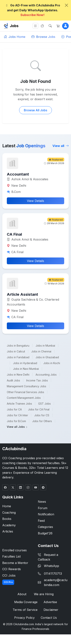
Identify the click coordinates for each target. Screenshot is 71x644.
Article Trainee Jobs (19, 404)
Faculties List (11, 556)
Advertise (50, 602)
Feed (41, 521)
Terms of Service (25, 610)
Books (7, 519)
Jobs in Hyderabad (25, 363)
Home (7, 506)
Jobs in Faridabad (18, 357)
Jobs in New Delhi (18, 375)
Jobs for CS (42, 415)
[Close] (66, 5)
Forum (43, 508)
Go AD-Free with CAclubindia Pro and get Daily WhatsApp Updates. (32, 10)
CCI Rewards (12, 569)
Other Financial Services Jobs (25, 392)
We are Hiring (44, 594)
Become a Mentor (15, 563)
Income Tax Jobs (37, 380)
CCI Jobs (9, 575)
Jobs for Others (42, 421)
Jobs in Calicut (16, 351)
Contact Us (49, 618)
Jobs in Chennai (41, 351)
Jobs (14, 26)
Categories (45, 527)
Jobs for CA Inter (17, 415)
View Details (35, 201)
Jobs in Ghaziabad (47, 357)
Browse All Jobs (35, 110)
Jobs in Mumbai (45, 346)
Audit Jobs (13, 380)
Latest (24, 146)
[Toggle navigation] (35, 26)
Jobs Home (15, 37)
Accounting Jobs (46, 375)
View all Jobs (17, 427)
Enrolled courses (14, 550)
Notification (46, 514)
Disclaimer (51, 610)
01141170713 (53, 574)
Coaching (9, 513)
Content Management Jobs (24, 398)
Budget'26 (45, 533)
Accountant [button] (18, 174)
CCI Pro (8, 582)
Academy (9, 525)
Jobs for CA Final (39, 409)
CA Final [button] (14, 234)
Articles (8, 531)
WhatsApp (48, 566)
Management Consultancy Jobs (27, 386)
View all (61, 146)
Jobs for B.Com (16, 421)
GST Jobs (44, 404)
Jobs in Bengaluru (18, 346)
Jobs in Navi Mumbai (26, 369)
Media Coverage (26, 602)
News (42, 502)
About (22, 594)
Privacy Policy (24, 618)
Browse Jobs (43, 37)
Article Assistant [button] (22, 294)
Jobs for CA (14, 409)
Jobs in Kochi (52, 363)
